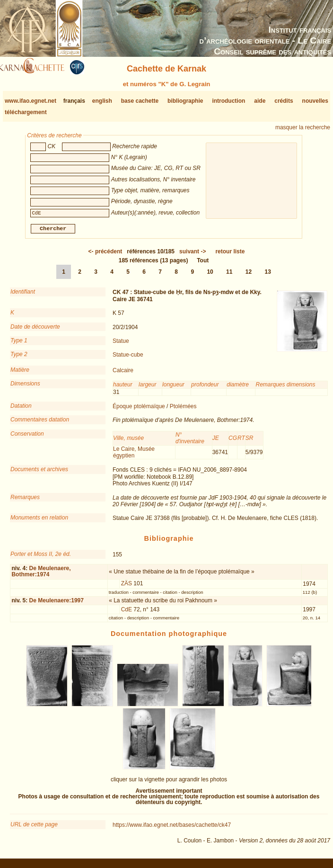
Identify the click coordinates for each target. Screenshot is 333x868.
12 (249, 276)
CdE (127, 613)
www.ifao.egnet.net (31, 101)
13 (268, 276)
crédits (284, 101)
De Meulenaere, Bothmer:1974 (41, 575)
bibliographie (185, 101)
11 (229, 276)
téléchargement (26, 112)
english (102, 101)
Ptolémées (183, 410)
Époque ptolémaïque (139, 410)
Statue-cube (128, 358)
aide (260, 101)
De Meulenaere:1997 (57, 604)
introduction (228, 101)
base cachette (140, 101)
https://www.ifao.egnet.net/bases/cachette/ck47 (172, 829)
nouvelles (315, 101)
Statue (121, 345)
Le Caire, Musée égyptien (134, 456)
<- (105, 255)
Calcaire (123, 374)
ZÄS (127, 587)
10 (210, 276)
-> (193, 255)
